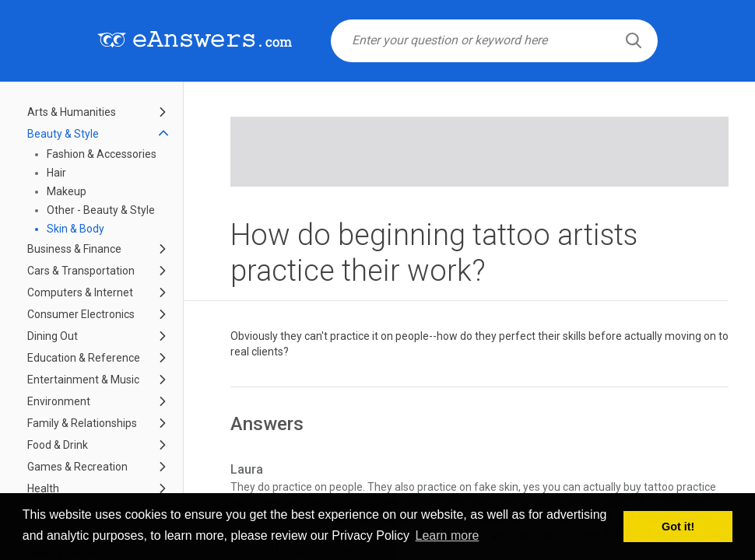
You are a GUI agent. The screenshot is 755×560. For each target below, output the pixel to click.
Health (43, 488)
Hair (56, 173)
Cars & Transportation (81, 271)
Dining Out (53, 336)
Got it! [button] (678, 527)
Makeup (67, 191)
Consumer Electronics (81, 314)
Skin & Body (75, 229)
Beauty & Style (63, 134)
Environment (59, 401)
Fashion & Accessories (102, 154)
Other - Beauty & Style (101, 210)
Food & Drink (58, 445)
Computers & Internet (80, 292)
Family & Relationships (82, 423)
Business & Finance (74, 249)
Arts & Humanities (72, 112)
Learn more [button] (448, 535)
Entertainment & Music (83, 380)
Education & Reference (84, 358)
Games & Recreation (77, 467)
